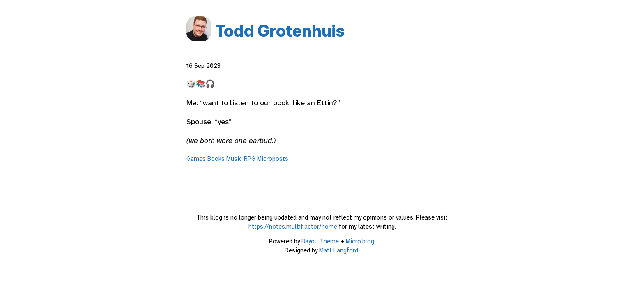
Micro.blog (360, 241)
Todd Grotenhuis (280, 31)
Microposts (273, 159)
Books (216, 159)
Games (196, 159)
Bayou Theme (320, 241)
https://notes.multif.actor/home (293, 227)
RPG (250, 159)
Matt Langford (339, 250)
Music (234, 159)
